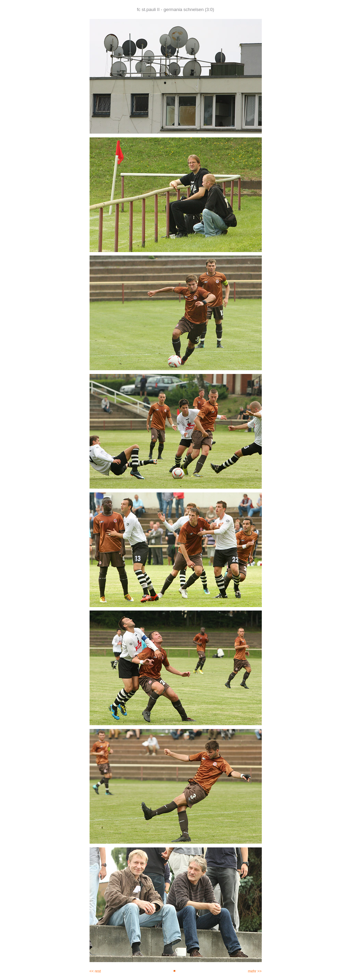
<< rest (95, 971)
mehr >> (255, 971)
